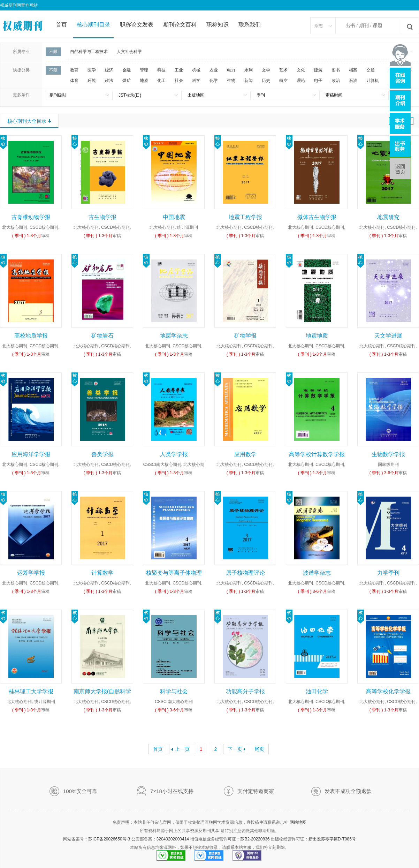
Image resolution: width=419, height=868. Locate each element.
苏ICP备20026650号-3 (109, 839)
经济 (109, 70)
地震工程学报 (245, 217)
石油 (353, 81)
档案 (353, 70)
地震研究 (388, 217)
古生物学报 (102, 217)
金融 (127, 70)
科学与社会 (174, 691)
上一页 (182, 749)
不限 (53, 52)
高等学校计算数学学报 (317, 454)
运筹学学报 (31, 573)
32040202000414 (173, 839)
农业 (214, 70)
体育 (74, 81)
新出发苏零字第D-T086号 (332, 839)
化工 (161, 81)
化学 (214, 81)
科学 (196, 81)
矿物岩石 (102, 336)
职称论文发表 (137, 25)
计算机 (373, 81)
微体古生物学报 (317, 217)
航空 (283, 81)
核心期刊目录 (93, 25)
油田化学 (317, 691)
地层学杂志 (174, 336)
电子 (318, 81)
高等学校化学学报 (388, 691)
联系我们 (250, 25)
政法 (109, 81)
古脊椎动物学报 (31, 217)
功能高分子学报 (245, 691)
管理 (144, 70)
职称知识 (218, 25)
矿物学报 (245, 336)
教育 (74, 70)
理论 (301, 81)
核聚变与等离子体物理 (174, 573)
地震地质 (317, 336)
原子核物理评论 (245, 573)
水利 (249, 70)
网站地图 (298, 822)
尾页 (259, 749)
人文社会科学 (129, 52)
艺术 (283, 70)
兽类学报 (102, 454)
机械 (196, 70)
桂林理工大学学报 (31, 691)
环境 (92, 81)
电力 (231, 70)
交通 (371, 70)
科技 (161, 70)
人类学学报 (174, 454)
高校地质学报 (31, 336)
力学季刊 (388, 573)
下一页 (235, 749)
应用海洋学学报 (31, 454)
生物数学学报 (388, 454)
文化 (301, 70)
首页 (61, 25)
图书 (336, 70)
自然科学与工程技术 (89, 52)
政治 (336, 81)
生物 (231, 81)
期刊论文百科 (180, 25)
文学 (266, 70)
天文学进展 (388, 336)
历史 (266, 81)
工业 (179, 70)
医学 (92, 70)
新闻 (249, 81)
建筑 (318, 70)
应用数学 (245, 454)
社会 (179, 81)
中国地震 (174, 217)
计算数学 (102, 573)
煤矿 (127, 81)
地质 (144, 81)
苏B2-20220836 (255, 839)
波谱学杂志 (317, 573)
